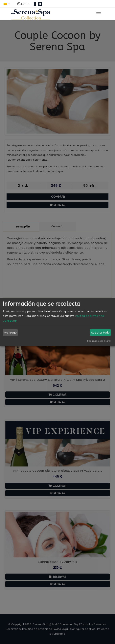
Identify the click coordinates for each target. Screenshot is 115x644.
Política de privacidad (90, 316)
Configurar (10, 321)
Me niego (10, 333)
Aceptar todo (100, 333)
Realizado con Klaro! (99, 341)
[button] (7, 4)
